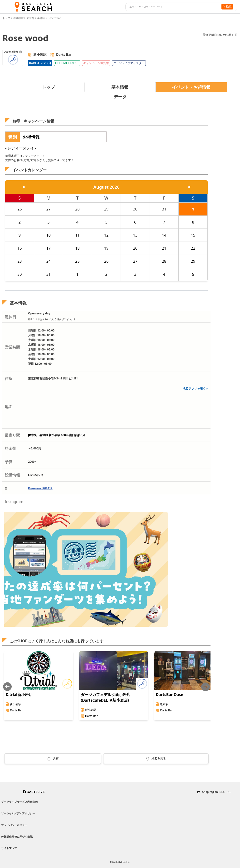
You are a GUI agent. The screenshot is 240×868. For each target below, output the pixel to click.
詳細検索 (19, 18)
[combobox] (173, 7)
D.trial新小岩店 (19, 695)
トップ (7, 18)
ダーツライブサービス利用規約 (20, 802)
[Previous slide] (7, 687)
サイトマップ (9, 848)
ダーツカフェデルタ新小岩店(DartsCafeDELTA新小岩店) (106, 697)
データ (120, 97)
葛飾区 (41, 18)
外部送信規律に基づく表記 (17, 837)
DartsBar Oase (169, 695)
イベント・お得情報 (191, 87)
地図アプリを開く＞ (196, 389)
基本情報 (120, 87)
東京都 (30, 18)
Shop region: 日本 (213, 792)
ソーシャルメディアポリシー (18, 813)
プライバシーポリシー (14, 825)
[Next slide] (206, 687)
